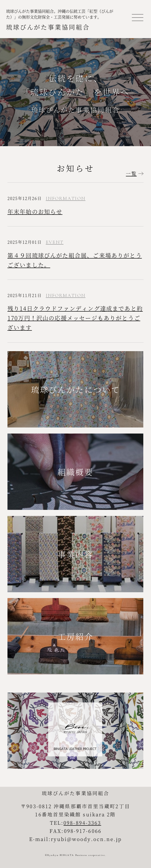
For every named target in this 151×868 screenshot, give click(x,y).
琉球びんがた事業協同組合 (48, 27)
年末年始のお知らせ (35, 211)
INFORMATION (66, 198)
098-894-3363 (82, 823)
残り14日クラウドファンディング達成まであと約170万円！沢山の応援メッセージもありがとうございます (75, 318)
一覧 (131, 173)
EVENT (55, 242)
